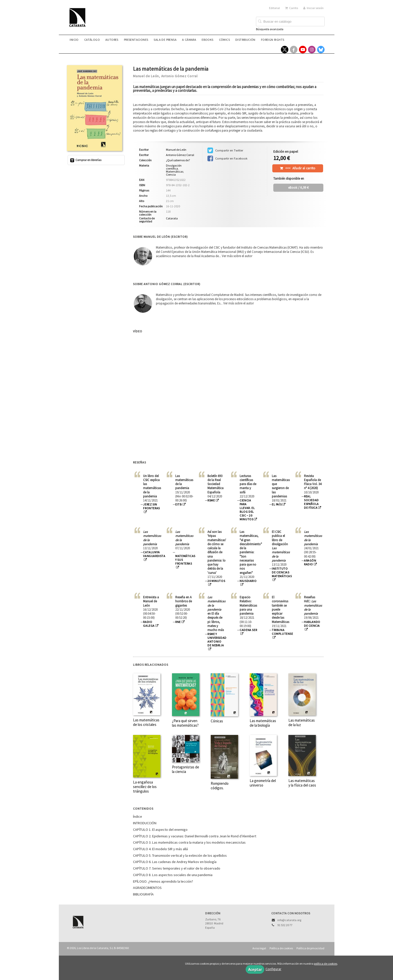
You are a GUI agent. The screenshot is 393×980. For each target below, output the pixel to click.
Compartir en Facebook (227, 159)
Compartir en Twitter (225, 150)
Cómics (224, 40)
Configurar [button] (273, 969)
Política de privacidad (310, 948)
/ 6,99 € (298, 188)
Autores (112, 40)
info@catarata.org (289, 920)
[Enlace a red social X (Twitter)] (285, 50)
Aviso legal (259, 948)
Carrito (292, 8)
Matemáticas (175, 171)
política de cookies (325, 964)
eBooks (207, 40)
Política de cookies (281, 948)
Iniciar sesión (313, 8)
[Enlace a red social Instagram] (312, 50)
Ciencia (171, 174)
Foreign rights (273, 40)
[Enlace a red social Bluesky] (321, 50)
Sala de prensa (165, 40)
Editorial (274, 8)
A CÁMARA (189, 40)
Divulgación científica (174, 167)
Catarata (172, 218)
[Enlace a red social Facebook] (294, 50)
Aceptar (255, 969)
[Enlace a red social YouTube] (303, 50)
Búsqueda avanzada (270, 29)
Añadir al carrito (300, 168)
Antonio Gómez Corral (179, 76)
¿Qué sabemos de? (178, 160)
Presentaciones (136, 40)
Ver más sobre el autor (237, 256)
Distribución (245, 40)
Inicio (74, 40)
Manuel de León (146, 76)
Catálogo (92, 40)
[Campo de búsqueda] (290, 22)
